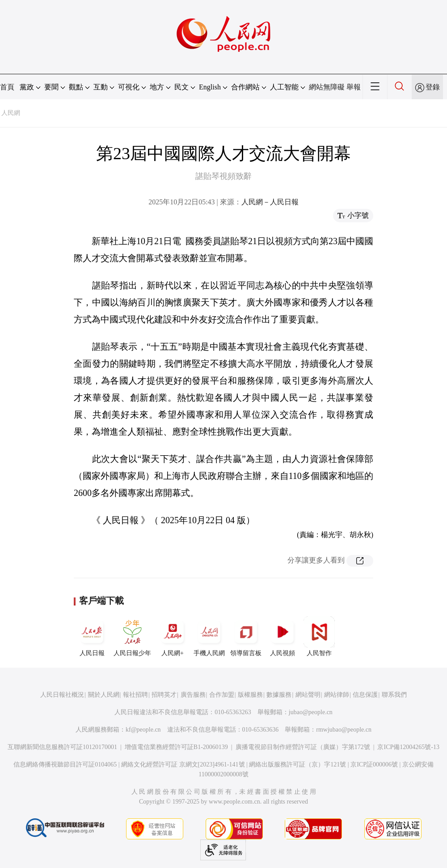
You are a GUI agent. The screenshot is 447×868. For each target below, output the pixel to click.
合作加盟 (222, 695)
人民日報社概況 (62, 695)
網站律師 (337, 695)
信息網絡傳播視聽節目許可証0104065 (65, 764)
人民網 (11, 113)
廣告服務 (193, 695)
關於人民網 (104, 695)
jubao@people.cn (311, 712)
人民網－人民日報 (270, 202)
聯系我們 (394, 695)
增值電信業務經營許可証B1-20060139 (176, 747)
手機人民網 (209, 636)
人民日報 (92, 636)
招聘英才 (164, 695)
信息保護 (365, 695)
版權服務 (250, 695)
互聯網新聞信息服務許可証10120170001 (62, 747)
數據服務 (279, 695)
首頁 (7, 87)
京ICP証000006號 (374, 764)
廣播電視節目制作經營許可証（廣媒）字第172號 (303, 747)
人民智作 (319, 636)
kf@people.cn (143, 730)
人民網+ (173, 636)
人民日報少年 (132, 636)
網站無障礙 (327, 87)
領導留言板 (246, 636)
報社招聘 (135, 695)
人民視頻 (283, 636)
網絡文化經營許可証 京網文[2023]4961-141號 (183, 764)
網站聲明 (308, 695)
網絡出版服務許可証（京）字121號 (297, 764)
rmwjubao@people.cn (344, 730)
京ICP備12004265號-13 (408, 747)
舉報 (354, 87)
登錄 (433, 87)
